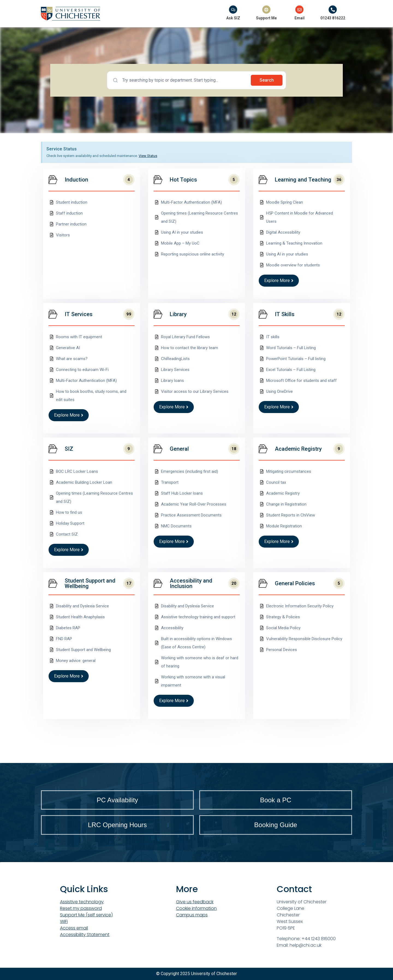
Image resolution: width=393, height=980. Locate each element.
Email (300, 18)
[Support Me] (266, 10)
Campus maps (192, 915)
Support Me (266, 18)
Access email (74, 928)
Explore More (279, 280)
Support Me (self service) (86, 915)
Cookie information (196, 908)
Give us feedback (195, 902)
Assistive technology (82, 902)
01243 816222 (333, 18)
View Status (148, 156)
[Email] (299, 10)
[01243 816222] (333, 10)
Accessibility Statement (85, 935)
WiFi (64, 921)
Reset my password (81, 908)
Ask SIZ (233, 18)
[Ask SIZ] (233, 10)
